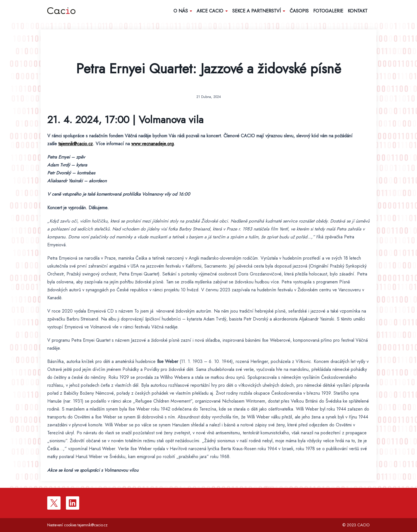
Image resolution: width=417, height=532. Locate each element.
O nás (183, 11)
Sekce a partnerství (259, 11)
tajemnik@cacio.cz (76, 144)
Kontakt (358, 11)
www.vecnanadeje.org (152, 144)
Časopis (299, 11)
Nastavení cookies (62, 525)
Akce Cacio (212, 11)
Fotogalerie (328, 11)
